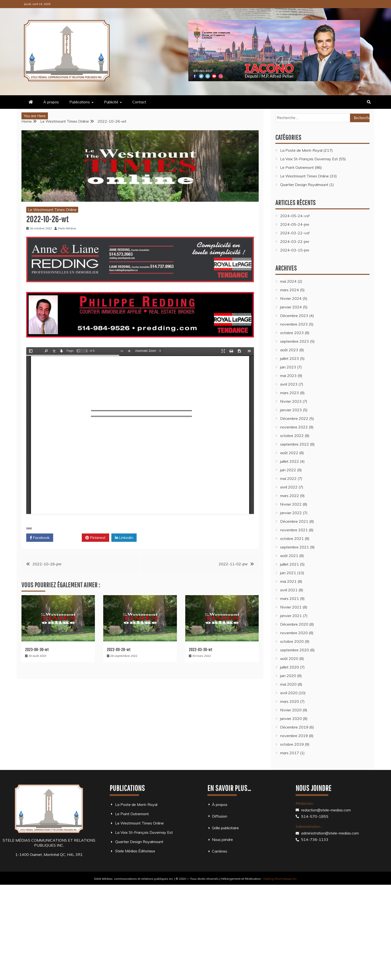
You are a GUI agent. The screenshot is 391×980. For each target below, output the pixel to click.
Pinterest (95, 538)
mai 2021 (288, 581)
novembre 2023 (294, 324)
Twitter (67, 538)
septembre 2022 (295, 444)
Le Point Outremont (297, 167)
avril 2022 (289, 487)
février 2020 (291, 710)
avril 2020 (289, 693)
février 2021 (291, 607)
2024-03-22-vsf (295, 233)
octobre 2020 (292, 641)
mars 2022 (290, 496)
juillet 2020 (290, 667)
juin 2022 (288, 470)
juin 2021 (288, 573)
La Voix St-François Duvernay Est (309, 159)
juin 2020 (288, 676)
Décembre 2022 (294, 418)
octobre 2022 (292, 436)
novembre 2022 (294, 427)
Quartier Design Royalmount (304, 185)
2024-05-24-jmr (295, 224)
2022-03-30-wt (201, 650)
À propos (51, 102)
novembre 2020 (294, 633)
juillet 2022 (290, 461)
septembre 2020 (295, 650)
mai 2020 (288, 684)
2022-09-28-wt (119, 650)
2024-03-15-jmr (295, 250)
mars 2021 (290, 598)
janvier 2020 (291, 719)
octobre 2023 (292, 333)
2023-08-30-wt (37, 650)
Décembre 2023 (294, 316)
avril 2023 (289, 384)
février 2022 (291, 504)
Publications (80, 102)
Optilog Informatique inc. (280, 879)
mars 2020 (290, 701)
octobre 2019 (292, 744)
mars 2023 (290, 393)
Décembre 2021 (294, 521)
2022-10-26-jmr (47, 564)
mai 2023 (288, 376)
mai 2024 (288, 281)
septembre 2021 (295, 547)
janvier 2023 (291, 410)
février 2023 (291, 401)
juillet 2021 (290, 564)
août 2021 (289, 556)
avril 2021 (289, 590)
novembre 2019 (294, 736)
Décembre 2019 (294, 727)
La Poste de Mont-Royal (301, 150)
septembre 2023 (295, 341)
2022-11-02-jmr (233, 564)
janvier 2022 (291, 513)
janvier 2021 (291, 616)
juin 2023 (288, 367)
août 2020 (289, 658)
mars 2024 (290, 290)
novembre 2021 (294, 530)
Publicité (111, 102)
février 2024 (291, 298)
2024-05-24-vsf (295, 216)
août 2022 (289, 453)
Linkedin (124, 538)
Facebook (40, 538)
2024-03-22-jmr (295, 241)
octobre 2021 (292, 538)
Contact (139, 102)
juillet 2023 (290, 358)
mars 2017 (290, 753)
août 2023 (289, 350)
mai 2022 (288, 478)
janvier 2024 (291, 307)
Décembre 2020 (294, 624)
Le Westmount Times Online (52, 210)
